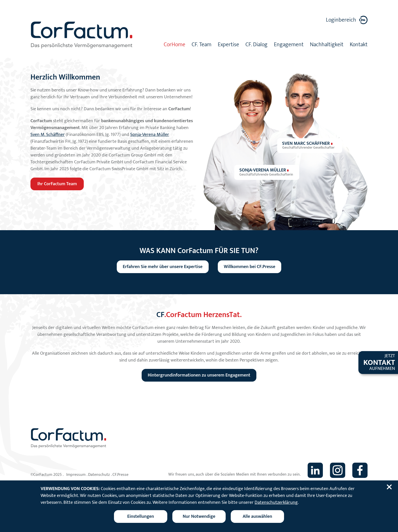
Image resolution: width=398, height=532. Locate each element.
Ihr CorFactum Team (57, 184)
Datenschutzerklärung (276, 503)
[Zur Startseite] (82, 35)
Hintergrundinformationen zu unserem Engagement (199, 375)
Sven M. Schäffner (48, 135)
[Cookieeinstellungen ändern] (141, 517)
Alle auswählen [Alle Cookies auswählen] (257, 517)
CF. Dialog (256, 45)
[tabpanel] (199, 57)
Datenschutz (99, 475)
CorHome (175, 45)
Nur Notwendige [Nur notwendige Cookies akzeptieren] (199, 517)
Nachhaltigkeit (327, 45)
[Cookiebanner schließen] (390, 487)
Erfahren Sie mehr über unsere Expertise (163, 267)
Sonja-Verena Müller (150, 135)
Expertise (228, 45)
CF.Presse (120, 475)
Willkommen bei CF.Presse (250, 267)
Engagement (289, 45)
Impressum (76, 475)
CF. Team (202, 45)
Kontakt (359, 45)
